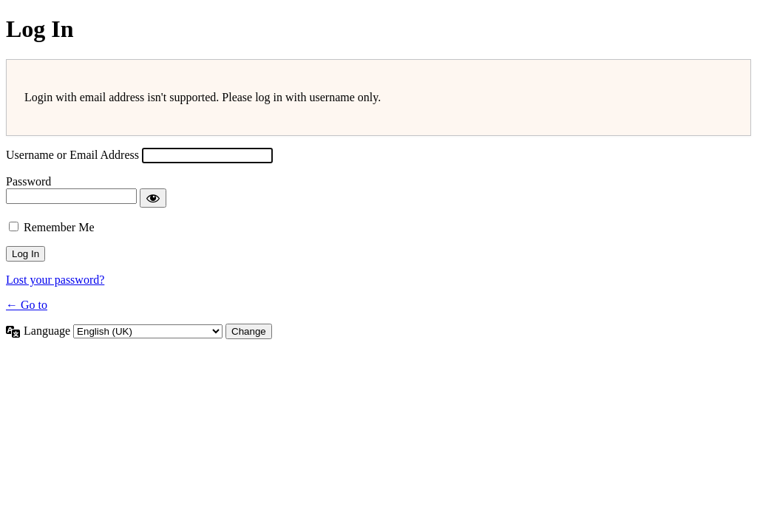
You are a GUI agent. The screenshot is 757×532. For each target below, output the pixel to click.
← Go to (27, 305)
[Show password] (153, 198)
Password (28, 181)
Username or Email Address (72, 155)
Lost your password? (55, 280)
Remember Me (59, 227)
